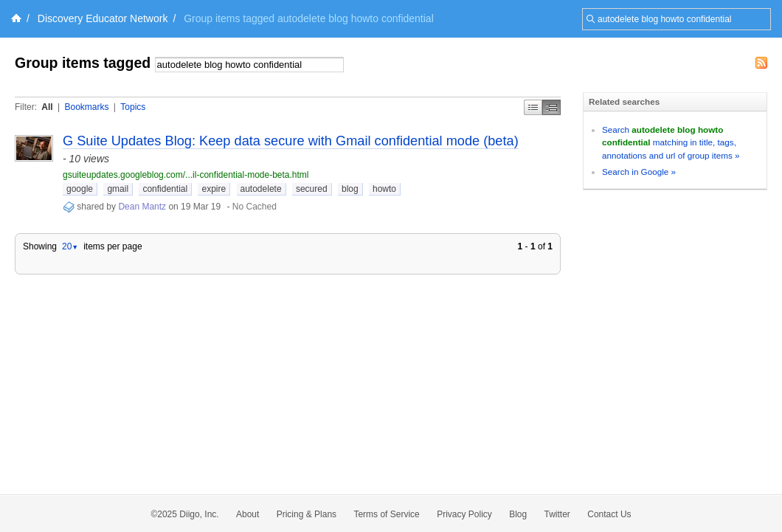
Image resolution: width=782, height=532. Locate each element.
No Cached (255, 207)
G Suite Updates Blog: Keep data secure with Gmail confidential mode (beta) (291, 141)
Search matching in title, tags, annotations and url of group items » (671, 142)
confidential (165, 189)
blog (350, 189)
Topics (133, 107)
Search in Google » (639, 172)
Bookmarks (86, 107)
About (248, 514)
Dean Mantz (142, 207)
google (80, 189)
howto (384, 189)
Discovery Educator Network (103, 18)
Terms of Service (386, 514)
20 (70, 246)
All (47, 107)
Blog (518, 514)
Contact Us (609, 514)
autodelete (261, 189)
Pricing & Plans (307, 514)
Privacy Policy (464, 514)
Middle (551, 107)
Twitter (557, 514)
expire (214, 189)
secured (312, 189)
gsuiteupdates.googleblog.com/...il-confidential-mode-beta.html (186, 175)
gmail (118, 189)
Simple (533, 107)
